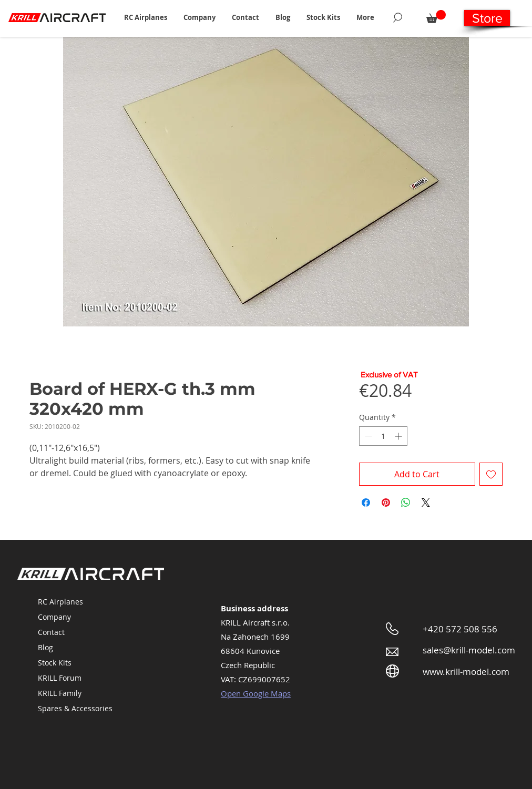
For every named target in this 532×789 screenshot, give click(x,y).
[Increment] (399, 436)
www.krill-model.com (466, 672)
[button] (145, 17)
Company (54, 617)
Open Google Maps (256, 693)
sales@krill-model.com (469, 650)
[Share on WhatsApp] (406, 503)
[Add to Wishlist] (491, 474)
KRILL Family (60, 693)
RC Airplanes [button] (60, 602)
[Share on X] (426, 503)
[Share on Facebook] (366, 503)
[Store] (487, 18)
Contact (51, 632)
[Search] (398, 17)
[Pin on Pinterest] (386, 503)
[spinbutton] (383, 436)
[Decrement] (367, 436)
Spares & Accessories (75, 708)
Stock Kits (55, 663)
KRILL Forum (60, 678)
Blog (45, 647)
